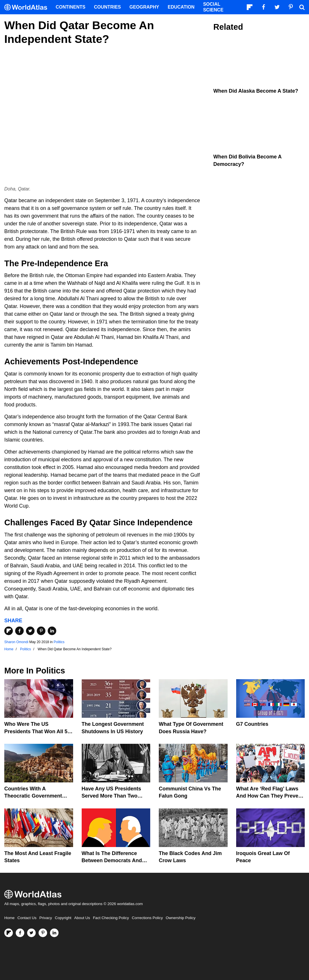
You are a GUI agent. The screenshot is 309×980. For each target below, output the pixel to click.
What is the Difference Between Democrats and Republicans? (112, 860)
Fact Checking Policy (111, 918)
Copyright (63, 918)
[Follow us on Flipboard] (9, 933)
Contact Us (27, 918)
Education (181, 7)
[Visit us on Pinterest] (43, 933)
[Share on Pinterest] (41, 631)
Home (9, 918)
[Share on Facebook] (19, 631)
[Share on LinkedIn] (52, 631)
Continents (71, 7)
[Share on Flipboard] (9, 631)
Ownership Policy (180, 918)
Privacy (46, 918)
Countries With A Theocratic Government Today (33, 796)
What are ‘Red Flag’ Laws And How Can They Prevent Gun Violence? (270, 796)
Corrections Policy (147, 918)
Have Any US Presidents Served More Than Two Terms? (111, 796)
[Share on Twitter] (30, 631)
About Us (82, 918)
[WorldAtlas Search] (302, 7)
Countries (107, 7)
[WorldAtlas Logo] (28, 7)
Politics (59, 642)
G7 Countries (252, 724)
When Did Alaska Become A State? (256, 91)
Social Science (213, 7)
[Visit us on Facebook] (20, 933)
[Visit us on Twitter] (31, 933)
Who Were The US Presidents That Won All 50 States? (37, 731)
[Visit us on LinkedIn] (54, 933)
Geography (144, 7)
